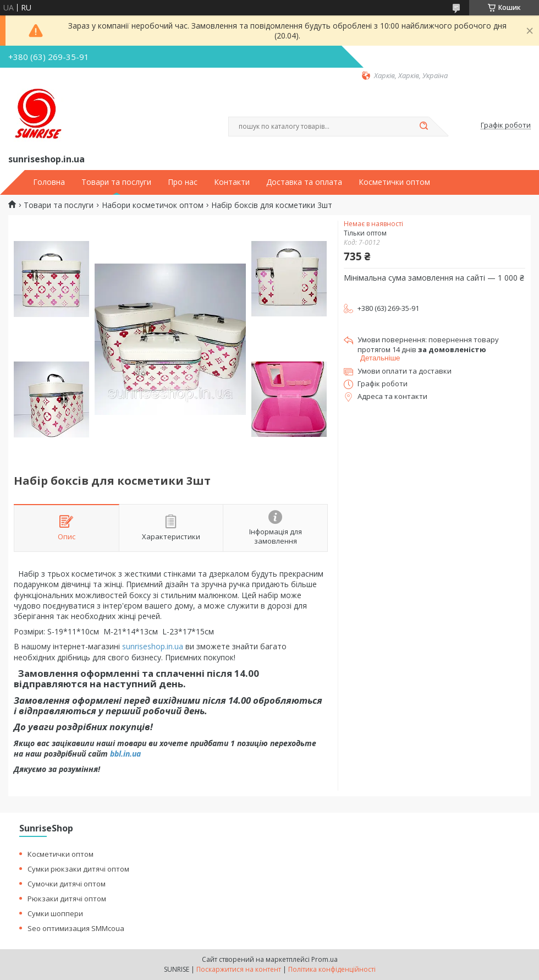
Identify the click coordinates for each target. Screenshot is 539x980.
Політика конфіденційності (332, 969)
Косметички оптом (394, 182)
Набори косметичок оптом (153, 205)
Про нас (183, 182)
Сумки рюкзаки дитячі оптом (78, 869)
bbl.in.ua (125, 754)
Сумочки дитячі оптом (67, 884)
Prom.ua (324, 959)
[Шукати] (424, 127)
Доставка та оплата (304, 182)
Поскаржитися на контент (239, 969)
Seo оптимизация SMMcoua (76, 928)
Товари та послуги (116, 182)
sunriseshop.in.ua (153, 646)
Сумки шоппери (55, 913)
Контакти (232, 182)
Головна (49, 182)
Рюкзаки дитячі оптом (67, 899)
